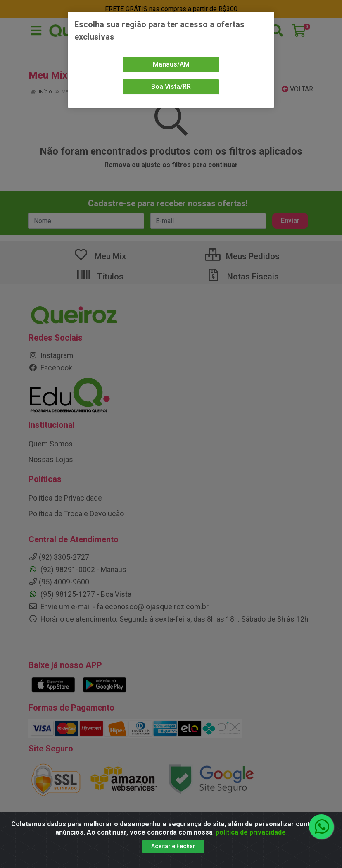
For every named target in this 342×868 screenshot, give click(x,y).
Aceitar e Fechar (173, 846)
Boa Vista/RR (171, 87)
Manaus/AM (171, 64)
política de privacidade (251, 832)
